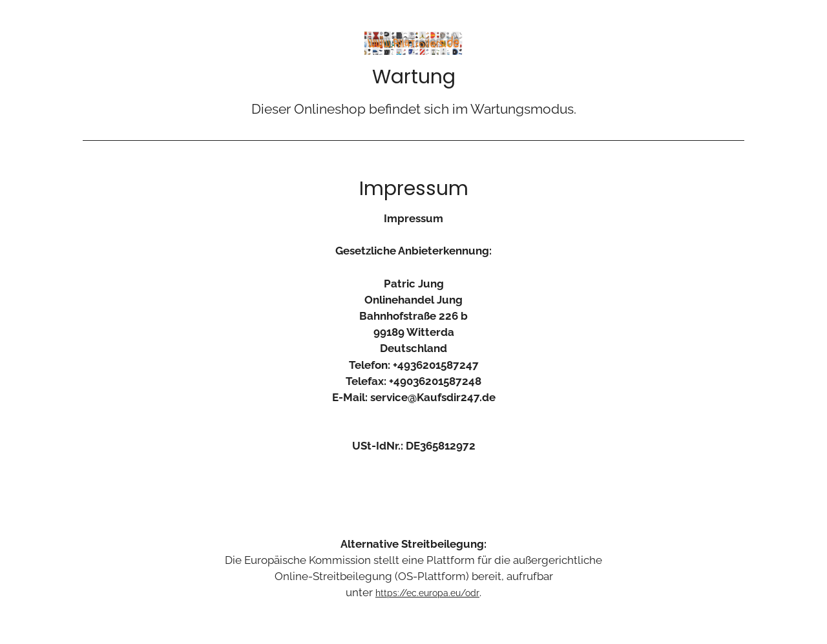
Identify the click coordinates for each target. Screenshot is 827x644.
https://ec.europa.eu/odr (427, 593)
